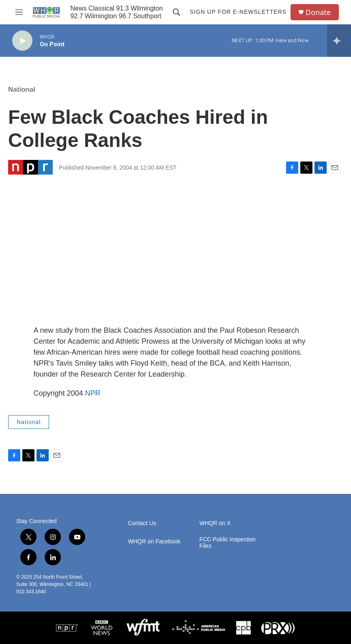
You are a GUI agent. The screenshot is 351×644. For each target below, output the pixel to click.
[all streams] (339, 41)
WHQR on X (215, 523)
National (22, 89)
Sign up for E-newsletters (238, 12)
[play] (22, 41)
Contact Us (142, 523)
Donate (318, 12)
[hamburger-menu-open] (19, 12)
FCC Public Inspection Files (227, 543)
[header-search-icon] (177, 12)
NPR (93, 393)
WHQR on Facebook (154, 542)
